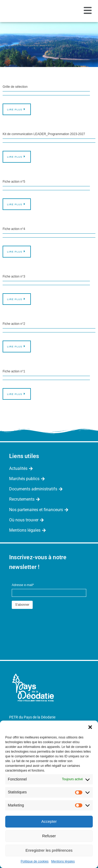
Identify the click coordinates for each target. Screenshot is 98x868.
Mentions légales (63, 861)
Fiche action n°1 (14, 371)
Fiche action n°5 (14, 182)
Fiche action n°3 (14, 276)
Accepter (49, 821)
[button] (90, 727)
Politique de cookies (35, 861)
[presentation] (51, 620)
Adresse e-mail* (23, 585)
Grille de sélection (15, 87)
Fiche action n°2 (14, 324)
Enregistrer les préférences (49, 850)
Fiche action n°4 (14, 229)
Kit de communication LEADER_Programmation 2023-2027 (44, 134)
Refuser (49, 836)
